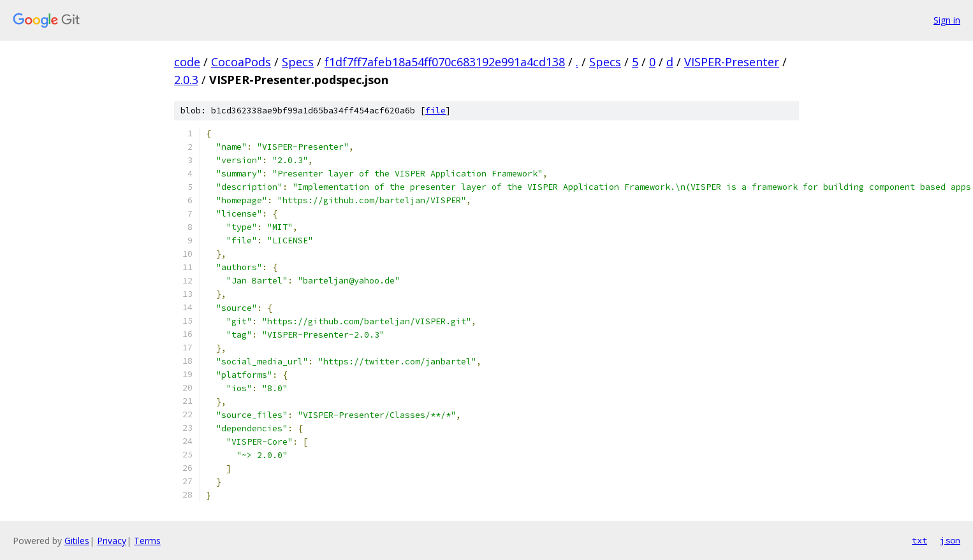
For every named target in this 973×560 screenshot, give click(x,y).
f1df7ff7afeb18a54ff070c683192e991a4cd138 (445, 62)
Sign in (947, 20)
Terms (147, 541)
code (187, 62)
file (435, 111)
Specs (298, 62)
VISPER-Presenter (732, 62)
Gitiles (77, 541)
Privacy (112, 541)
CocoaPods (241, 62)
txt (919, 540)
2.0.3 (186, 80)
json (950, 540)
